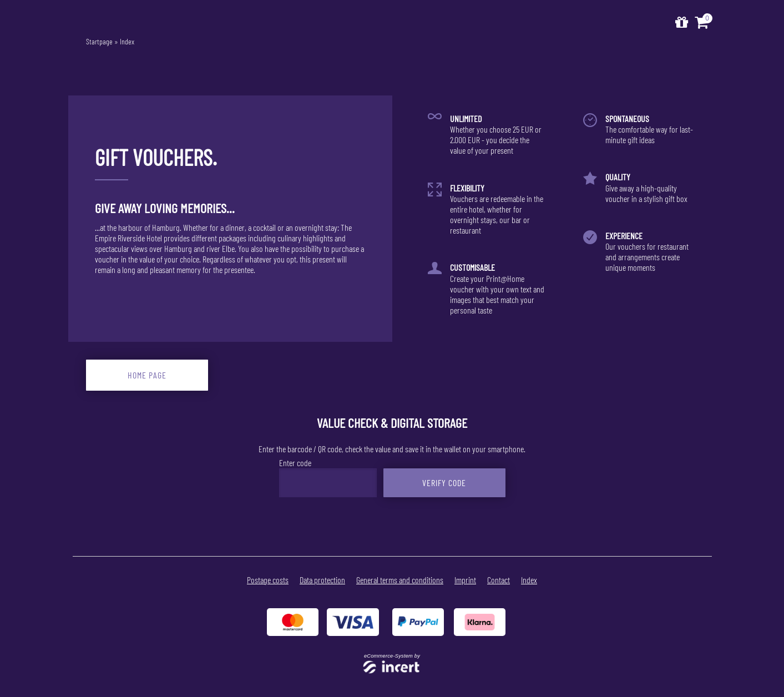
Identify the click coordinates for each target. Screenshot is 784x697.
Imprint (465, 580)
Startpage (99, 41)
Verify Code (444, 483)
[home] (682, 22)
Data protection (322, 580)
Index (127, 41)
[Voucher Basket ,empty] (703, 22)
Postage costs (268, 580)
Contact (499, 580)
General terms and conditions (400, 580)
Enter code (295, 463)
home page (147, 375)
